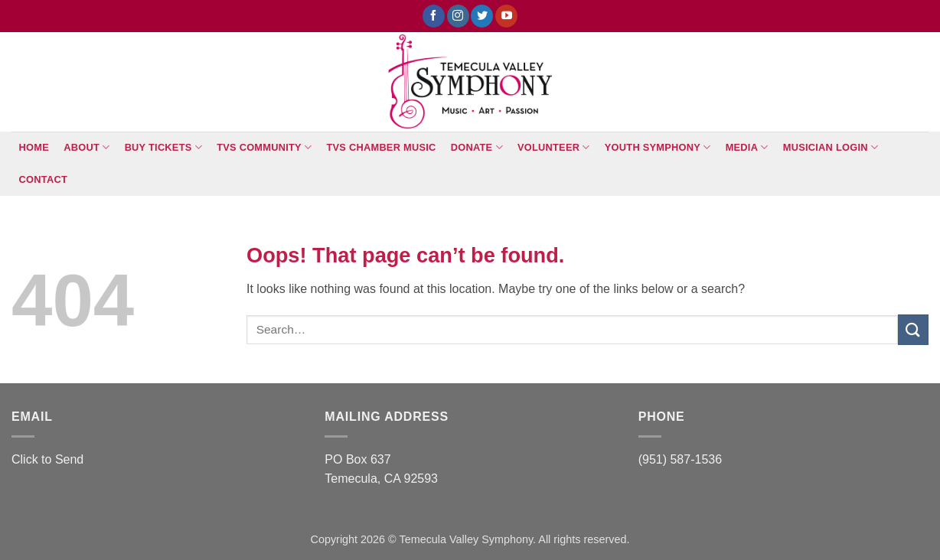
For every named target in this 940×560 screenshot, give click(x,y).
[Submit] (913, 329)
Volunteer (554, 147)
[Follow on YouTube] (506, 16)
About (86, 147)
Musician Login (831, 147)
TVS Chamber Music (382, 147)
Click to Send (47, 459)
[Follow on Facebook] (434, 16)
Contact (43, 179)
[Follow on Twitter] (482, 16)
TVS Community (264, 147)
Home (34, 147)
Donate (477, 147)
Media (747, 147)
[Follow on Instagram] (458, 16)
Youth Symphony (658, 147)
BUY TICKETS (163, 147)
